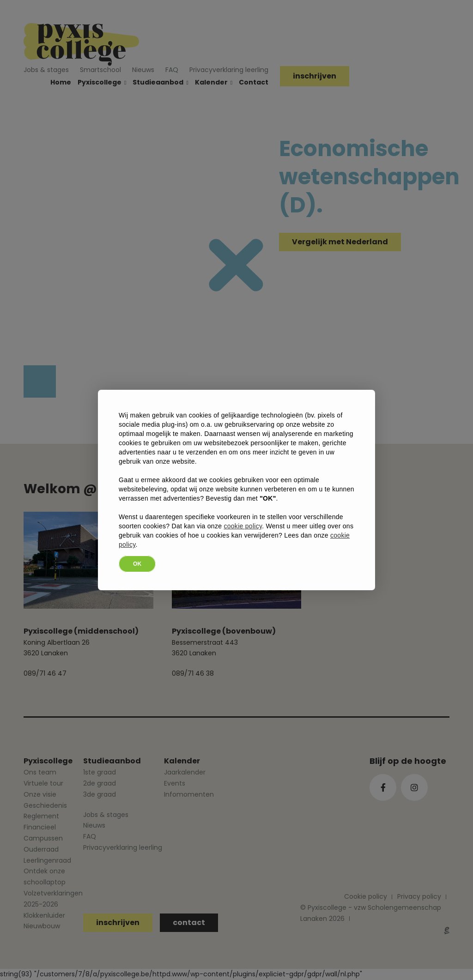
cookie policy (243, 526)
